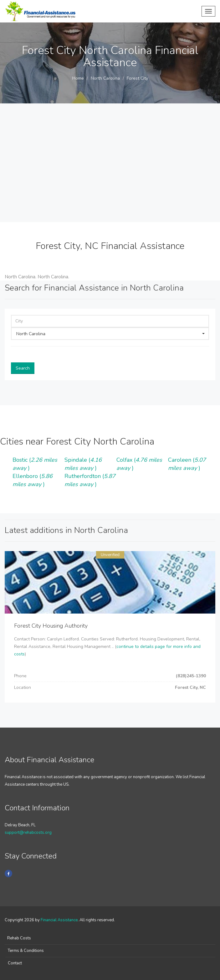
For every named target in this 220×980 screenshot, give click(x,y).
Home (78, 78)
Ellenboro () (33, 480)
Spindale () (83, 464)
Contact (15, 963)
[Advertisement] (110, 175)
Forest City (137, 78)
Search (23, 368)
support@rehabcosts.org (28, 833)
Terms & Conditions (26, 951)
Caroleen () (187, 464)
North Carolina (105, 78)
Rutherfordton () (90, 480)
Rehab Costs (19, 938)
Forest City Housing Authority (51, 626)
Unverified (110, 555)
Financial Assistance (59, 920)
